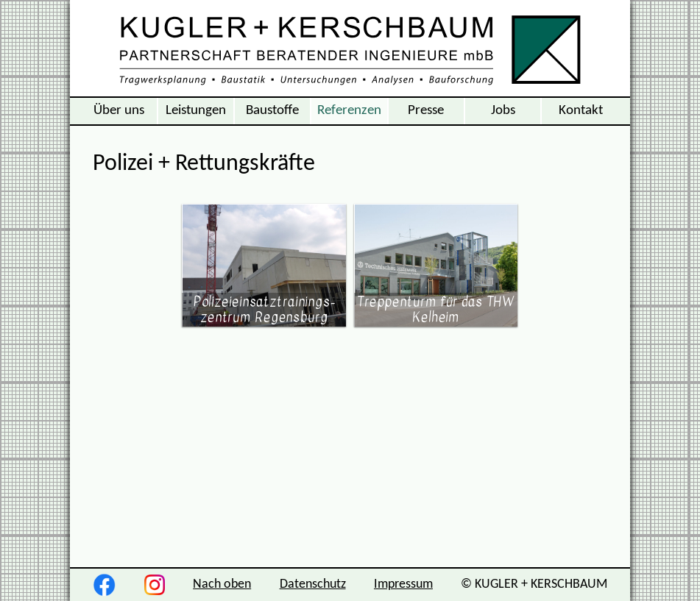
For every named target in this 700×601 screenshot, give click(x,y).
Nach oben (222, 584)
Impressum (403, 584)
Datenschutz (313, 584)
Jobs (503, 110)
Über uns (119, 110)
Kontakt (581, 110)
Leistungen (196, 110)
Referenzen (349, 110)
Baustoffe (272, 110)
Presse (426, 110)
